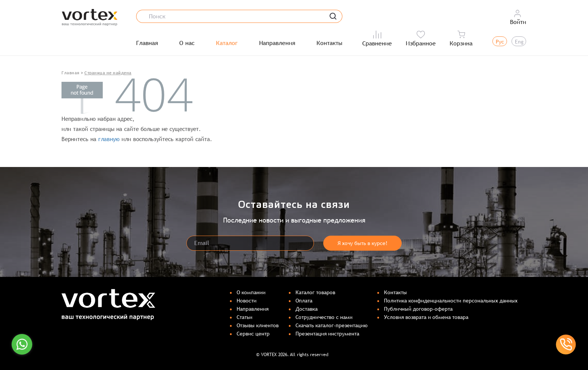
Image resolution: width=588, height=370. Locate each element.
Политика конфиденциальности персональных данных (451, 301)
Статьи (244, 317)
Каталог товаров (315, 292)
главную (109, 139)
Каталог (227, 43)
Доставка (307, 309)
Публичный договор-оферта (418, 309)
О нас (187, 43)
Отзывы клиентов (258, 325)
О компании (251, 292)
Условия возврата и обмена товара (426, 317)
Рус (500, 42)
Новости (247, 301)
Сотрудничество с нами (324, 317)
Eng (519, 42)
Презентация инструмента (327, 334)
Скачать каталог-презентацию (331, 325)
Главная (147, 43)
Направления (277, 43)
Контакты (329, 43)
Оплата (304, 301)
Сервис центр (253, 334)
